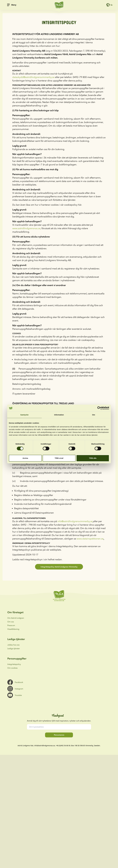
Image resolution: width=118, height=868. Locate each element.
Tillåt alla (93, 458)
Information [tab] (59, 415)
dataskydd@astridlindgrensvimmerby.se (33, 77)
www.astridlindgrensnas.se (26, 228)
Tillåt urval (59, 458)
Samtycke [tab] (24, 415)
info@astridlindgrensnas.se (45, 746)
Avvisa (25, 458)
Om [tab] (94, 415)
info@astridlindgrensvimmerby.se (75, 521)
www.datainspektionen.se (90, 539)
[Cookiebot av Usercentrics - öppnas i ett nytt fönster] (99, 408)
